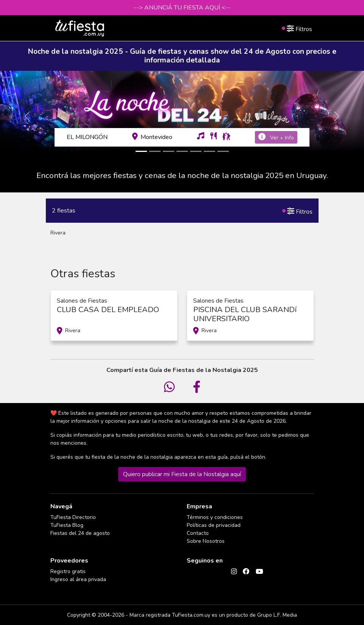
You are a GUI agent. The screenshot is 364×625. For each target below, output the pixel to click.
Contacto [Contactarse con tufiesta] (198, 533)
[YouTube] (259, 571)
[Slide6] (209, 151)
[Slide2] (155, 151)
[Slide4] (182, 151)
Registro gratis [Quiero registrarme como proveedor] (68, 571)
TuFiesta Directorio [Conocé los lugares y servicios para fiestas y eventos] (73, 517)
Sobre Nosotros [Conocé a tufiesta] (206, 541)
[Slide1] (141, 151)
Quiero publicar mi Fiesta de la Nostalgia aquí (182, 474)
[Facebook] (246, 571)
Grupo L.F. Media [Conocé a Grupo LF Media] (277, 615)
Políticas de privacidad (214, 525)
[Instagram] (234, 571)
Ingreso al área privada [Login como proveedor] (78, 579)
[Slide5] (196, 151)
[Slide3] (169, 151)
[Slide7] (223, 151)
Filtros (297, 28)
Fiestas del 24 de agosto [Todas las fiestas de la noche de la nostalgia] (80, 533)
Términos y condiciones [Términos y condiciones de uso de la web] (215, 517)
